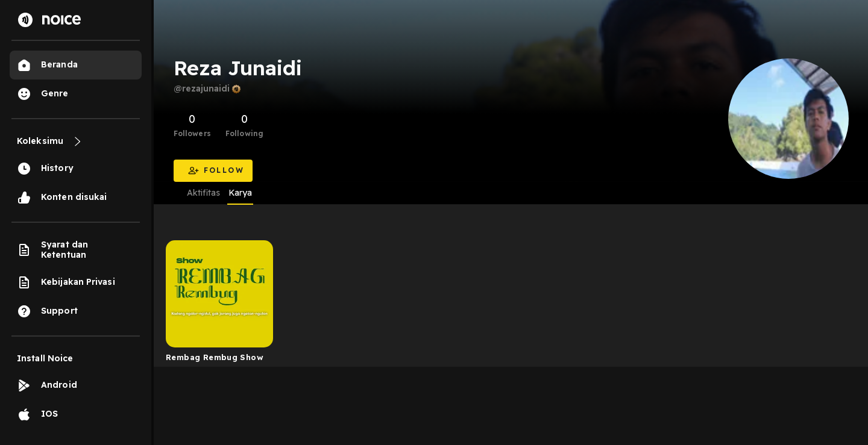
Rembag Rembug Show (215, 357)
